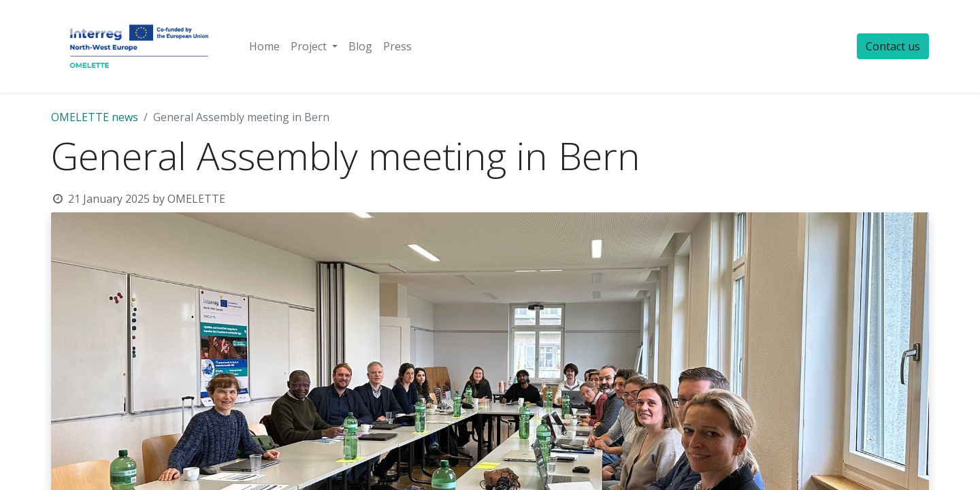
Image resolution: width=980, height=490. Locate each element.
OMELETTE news (95, 117)
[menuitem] (264, 46)
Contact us (893, 46)
